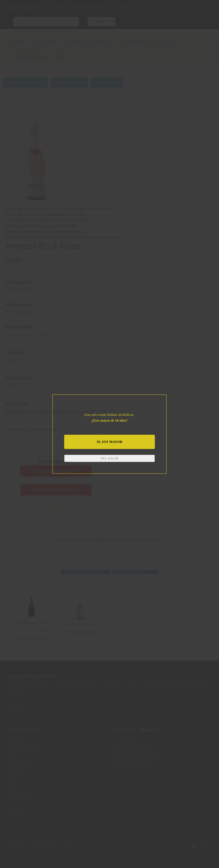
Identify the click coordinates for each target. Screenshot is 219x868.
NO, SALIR (110, 458)
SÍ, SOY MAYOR (109, 442)
